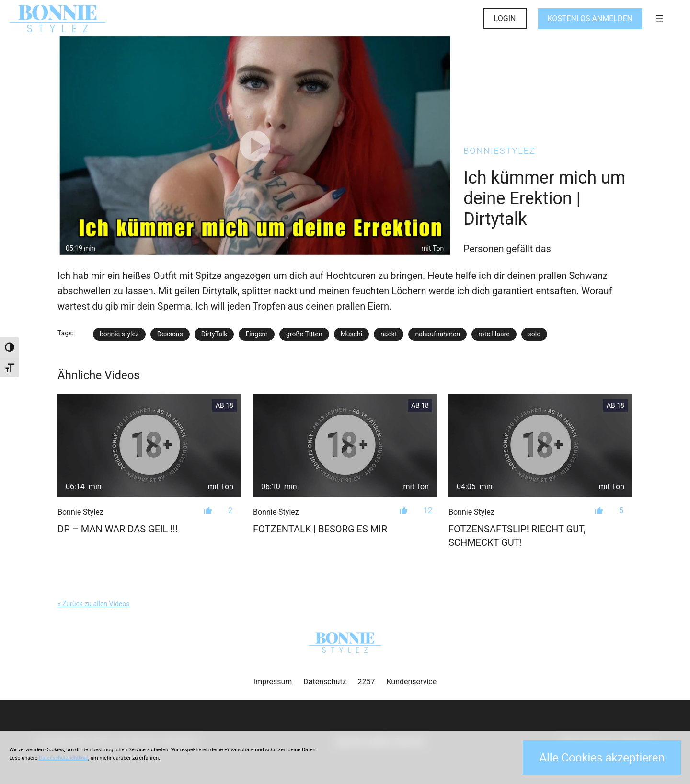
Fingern (257, 334)
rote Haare (494, 334)
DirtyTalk (214, 334)
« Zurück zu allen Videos (93, 604)
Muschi (352, 334)
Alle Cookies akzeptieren (602, 758)
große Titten (304, 334)
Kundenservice (412, 682)
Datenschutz (325, 682)
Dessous (170, 334)
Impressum (273, 682)
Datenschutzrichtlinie (63, 758)
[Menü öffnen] (659, 19)
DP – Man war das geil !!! (118, 529)
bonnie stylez (119, 334)
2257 (367, 682)
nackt (389, 334)
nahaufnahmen (437, 334)
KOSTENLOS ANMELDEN (590, 18)
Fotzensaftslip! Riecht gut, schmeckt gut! (517, 536)
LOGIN (505, 18)
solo (535, 334)
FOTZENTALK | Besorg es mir (320, 529)
